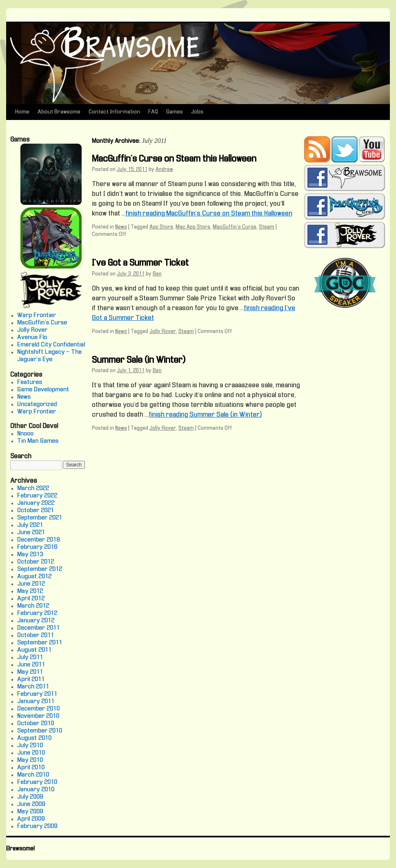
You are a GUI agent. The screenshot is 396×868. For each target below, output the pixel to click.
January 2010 (36, 790)
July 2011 (30, 657)
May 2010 (30, 760)
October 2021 (36, 511)
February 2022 (37, 496)
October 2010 (36, 724)
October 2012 (36, 562)
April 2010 (31, 768)
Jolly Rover (163, 332)
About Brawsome (59, 112)
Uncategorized (37, 404)
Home (22, 112)
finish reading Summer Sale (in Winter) (205, 415)
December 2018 (38, 540)
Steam (267, 227)
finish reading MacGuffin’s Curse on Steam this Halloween (209, 214)
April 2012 (31, 599)
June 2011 (31, 665)
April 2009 (31, 819)
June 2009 (31, 804)
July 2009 (30, 797)
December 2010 (38, 709)
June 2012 (31, 584)
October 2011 (36, 635)
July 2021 (30, 525)
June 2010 (31, 753)
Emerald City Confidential (51, 345)
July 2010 (30, 746)
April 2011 (31, 679)
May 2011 (30, 672)
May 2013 (30, 555)
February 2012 (37, 613)
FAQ (153, 112)
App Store (161, 227)
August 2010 (34, 738)
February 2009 (37, 826)
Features (30, 382)
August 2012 (34, 577)
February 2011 (37, 694)
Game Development (43, 390)
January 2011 (36, 702)
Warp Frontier (37, 315)
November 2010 (38, 716)
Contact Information (114, 112)
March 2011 (33, 687)
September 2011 (40, 643)
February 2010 (37, 782)
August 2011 (34, 650)
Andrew (164, 170)
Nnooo (25, 434)
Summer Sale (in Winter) (139, 360)
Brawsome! (20, 849)
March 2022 (33, 488)
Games (175, 112)
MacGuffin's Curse (235, 227)
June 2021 (31, 533)
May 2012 (30, 591)
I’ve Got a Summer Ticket (140, 263)
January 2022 (36, 503)
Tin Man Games (38, 441)
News (121, 227)
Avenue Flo (32, 337)
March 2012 (33, 606)
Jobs (197, 112)
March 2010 (33, 775)
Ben (157, 274)
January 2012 (36, 621)
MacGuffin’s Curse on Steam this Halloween (174, 159)
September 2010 (40, 731)
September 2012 (40, 569)
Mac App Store (193, 227)
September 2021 (40, 518)
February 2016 (37, 547)
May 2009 (30, 812)
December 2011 (38, 628)
